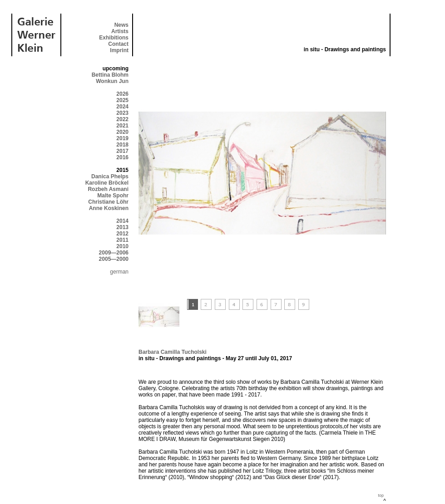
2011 (122, 240)
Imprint (119, 50)
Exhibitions (114, 38)
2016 (122, 157)
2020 (122, 132)
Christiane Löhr (108, 202)
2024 (122, 107)
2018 (122, 145)
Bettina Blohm (110, 75)
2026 (122, 94)
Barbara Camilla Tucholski (173, 352)
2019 (122, 138)
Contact (118, 44)
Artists (120, 31)
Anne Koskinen (109, 208)
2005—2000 (114, 259)
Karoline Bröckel (107, 183)
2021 (122, 126)
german (119, 272)
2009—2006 (114, 253)
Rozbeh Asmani (108, 189)
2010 (122, 246)
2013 (122, 227)
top (381, 495)
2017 (122, 151)
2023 (122, 113)
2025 (122, 100)
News (121, 25)
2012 (122, 234)
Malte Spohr (113, 196)
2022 (122, 119)
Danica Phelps (110, 176)
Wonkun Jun (112, 81)
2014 (122, 221)
